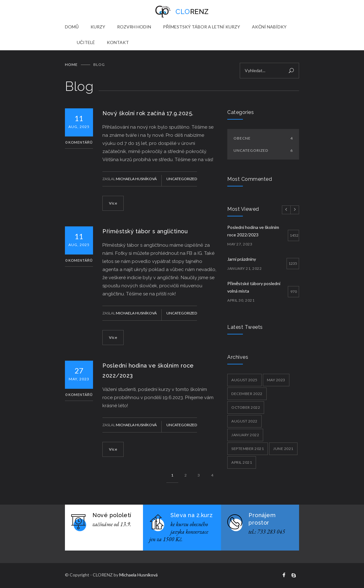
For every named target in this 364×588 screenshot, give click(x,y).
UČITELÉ (86, 42)
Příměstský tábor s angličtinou (145, 231)
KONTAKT (118, 42)
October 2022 (246, 407)
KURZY (98, 27)
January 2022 (245, 435)
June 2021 (283, 449)
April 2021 (242, 462)
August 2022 (244, 421)
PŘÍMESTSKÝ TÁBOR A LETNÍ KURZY (202, 27)
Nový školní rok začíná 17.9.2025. (148, 113)
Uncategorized (182, 179)
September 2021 (248, 449)
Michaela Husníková (136, 179)
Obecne (263, 138)
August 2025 (244, 380)
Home (71, 64)
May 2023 (276, 380)
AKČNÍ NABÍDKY (269, 27)
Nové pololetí (112, 515)
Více (113, 203)
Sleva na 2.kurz (192, 515)
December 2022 (247, 394)
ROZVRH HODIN (134, 27)
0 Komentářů (79, 142)
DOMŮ (72, 27)
